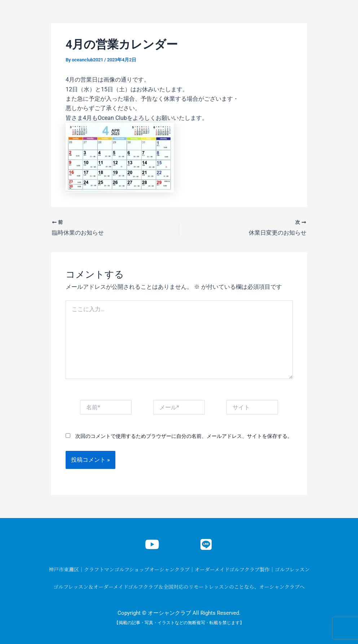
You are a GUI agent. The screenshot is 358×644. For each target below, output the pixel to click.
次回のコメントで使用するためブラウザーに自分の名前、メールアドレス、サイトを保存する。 (184, 436)
